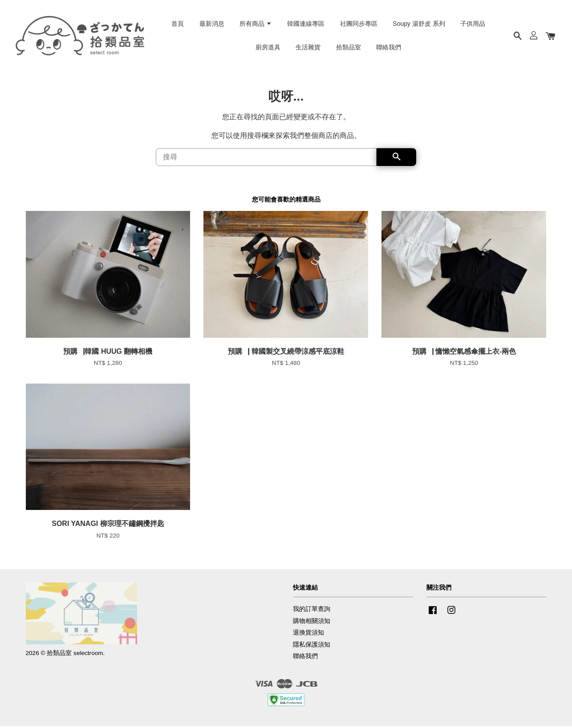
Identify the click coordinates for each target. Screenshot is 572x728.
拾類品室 (349, 48)
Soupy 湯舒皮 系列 (419, 24)
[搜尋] (266, 159)
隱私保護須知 (312, 646)
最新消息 (212, 24)
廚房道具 (268, 48)
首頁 (178, 24)
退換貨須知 (308, 634)
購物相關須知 (312, 623)
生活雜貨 (308, 48)
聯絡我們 (389, 48)
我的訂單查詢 (312, 611)
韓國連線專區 (306, 24)
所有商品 (256, 24)
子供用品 (473, 24)
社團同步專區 (359, 24)
